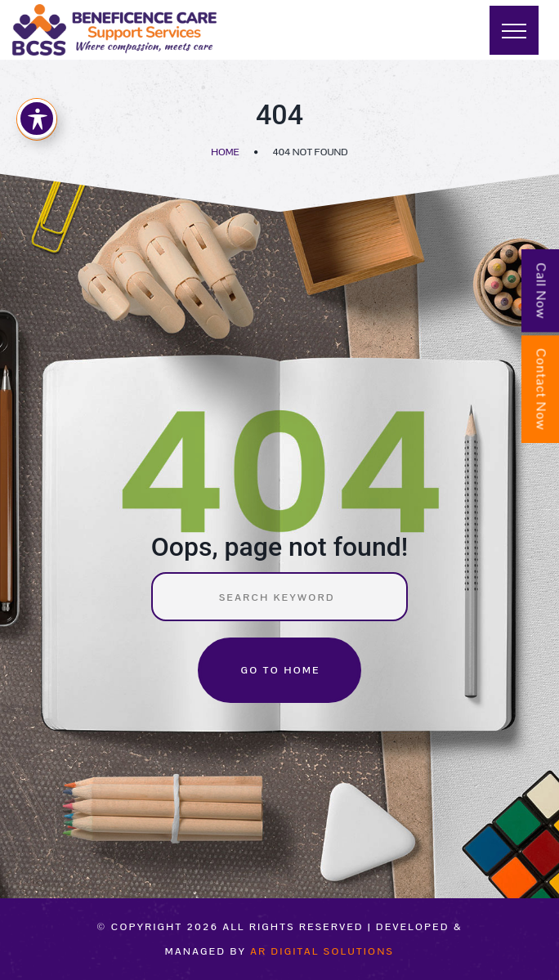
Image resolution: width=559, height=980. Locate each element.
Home (225, 152)
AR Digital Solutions (322, 951)
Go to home (280, 670)
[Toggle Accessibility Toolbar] (37, 119)
